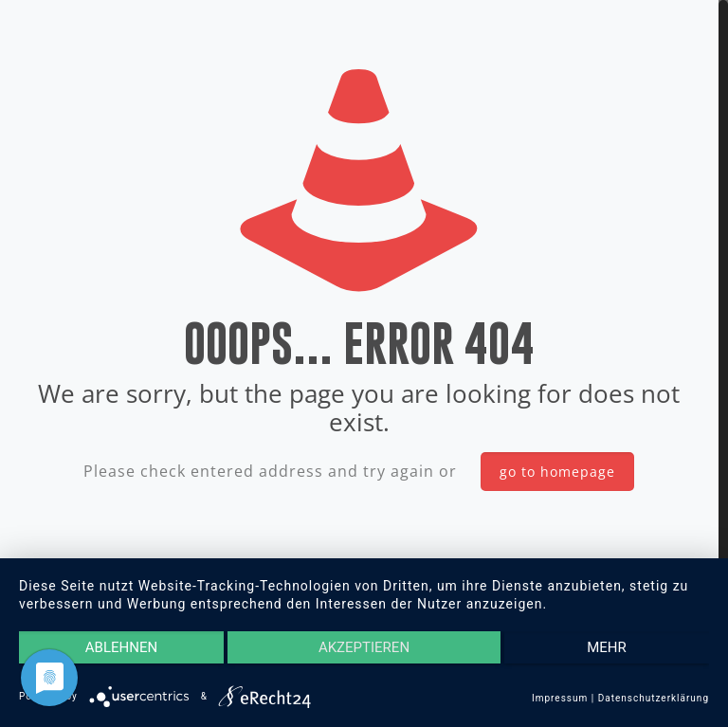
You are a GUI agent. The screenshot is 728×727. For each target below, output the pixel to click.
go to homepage (557, 472)
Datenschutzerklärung (654, 698)
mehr (607, 647)
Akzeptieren (364, 647)
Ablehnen (121, 647)
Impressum (560, 698)
